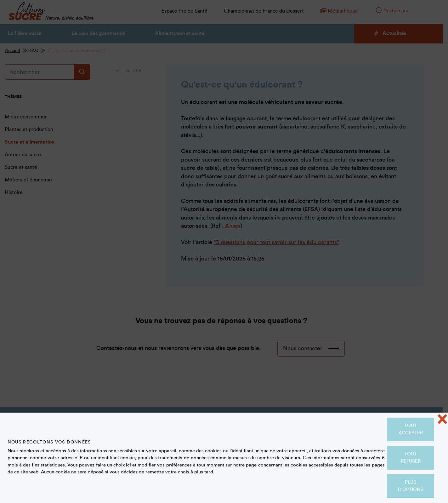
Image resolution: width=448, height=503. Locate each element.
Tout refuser (411, 458)
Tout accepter (411, 429)
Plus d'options (411, 486)
